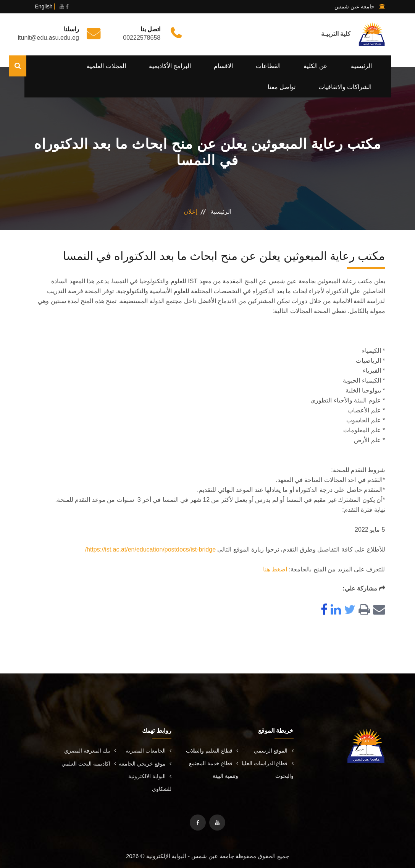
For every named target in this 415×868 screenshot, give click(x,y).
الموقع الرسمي (274, 751)
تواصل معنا (282, 87)
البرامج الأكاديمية (170, 66)
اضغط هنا (275, 569)
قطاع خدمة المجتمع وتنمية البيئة (214, 770)
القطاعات (268, 66)
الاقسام (223, 66)
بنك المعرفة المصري (90, 751)
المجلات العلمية (106, 66)
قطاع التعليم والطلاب (212, 751)
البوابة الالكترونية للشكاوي (150, 783)
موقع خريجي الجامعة (145, 764)
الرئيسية (361, 66)
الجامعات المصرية (149, 751)
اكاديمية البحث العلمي (89, 764)
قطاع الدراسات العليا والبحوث (268, 770)
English (44, 6)
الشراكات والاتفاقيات (345, 87)
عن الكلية (316, 66)
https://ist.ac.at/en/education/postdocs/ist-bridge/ (150, 549)
